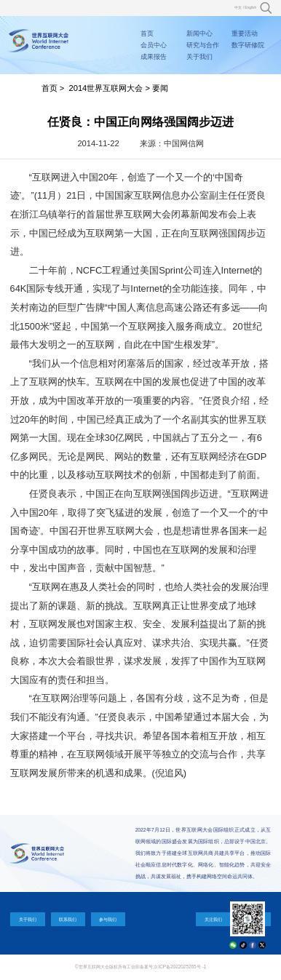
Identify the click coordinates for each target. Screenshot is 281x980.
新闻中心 (199, 33)
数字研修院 (248, 45)
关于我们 (199, 57)
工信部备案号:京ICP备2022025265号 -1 (166, 967)
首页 (147, 33)
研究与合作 (203, 45)
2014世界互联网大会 (106, 88)
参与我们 (108, 919)
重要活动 (245, 33)
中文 (238, 8)
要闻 (160, 88)
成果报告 (154, 57)
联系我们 (68, 919)
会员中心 (154, 45)
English (250, 8)
